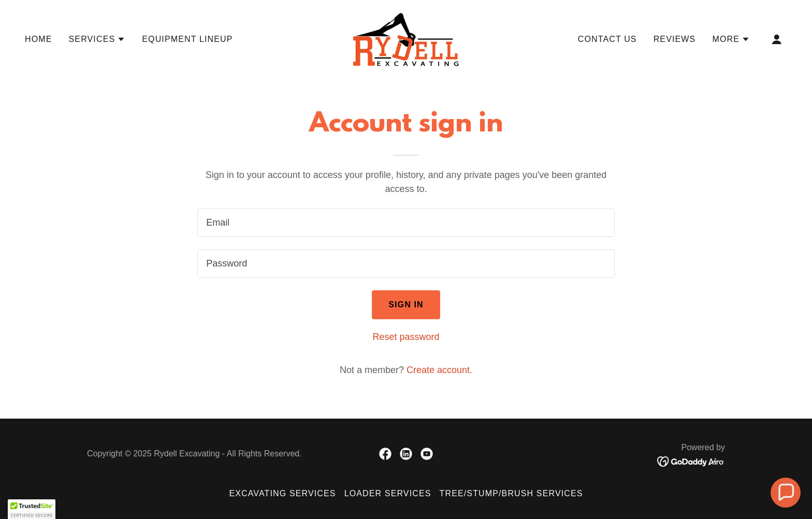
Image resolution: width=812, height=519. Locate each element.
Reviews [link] (675, 39)
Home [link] (39, 39)
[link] (406, 39)
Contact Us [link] (607, 39)
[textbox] (406, 223)
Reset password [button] (406, 337)
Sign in (406, 305)
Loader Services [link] (388, 493)
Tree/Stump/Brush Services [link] (511, 493)
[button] (97, 39)
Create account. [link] (439, 370)
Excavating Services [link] (282, 493)
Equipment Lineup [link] (187, 39)
